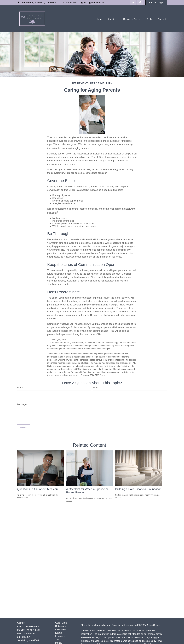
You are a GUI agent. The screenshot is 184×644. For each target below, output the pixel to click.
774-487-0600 (32, 630)
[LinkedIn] (133, 3)
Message (22, 404)
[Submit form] (24, 428)
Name (20, 388)
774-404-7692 (68, 3)
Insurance (60, 636)
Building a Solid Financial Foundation (138, 489)
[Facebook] (140, 3)
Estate (59, 633)
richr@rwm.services (93, 3)
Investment (61, 630)
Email (96, 388)
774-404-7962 (32, 627)
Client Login (156, 3)
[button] (99, 19)
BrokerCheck (153, 625)
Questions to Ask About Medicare (38, 489)
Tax (57, 640)
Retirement (61, 626)
